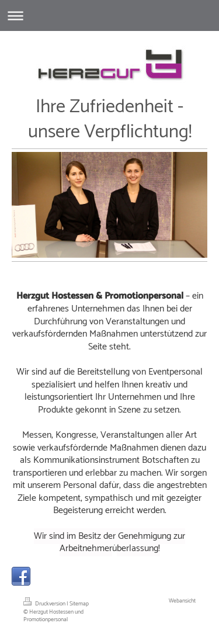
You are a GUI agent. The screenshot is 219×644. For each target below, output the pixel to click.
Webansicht (182, 601)
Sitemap (79, 604)
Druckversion (45, 604)
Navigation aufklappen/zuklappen (109, 15)
